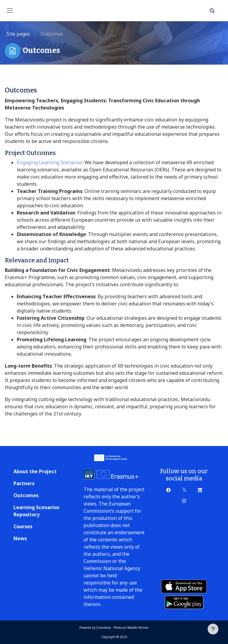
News (20, 538)
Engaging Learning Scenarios (50, 162)
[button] (212, 11)
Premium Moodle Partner (131, 628)
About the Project (35, 471)
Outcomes (26, 495)
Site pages (18, 34)
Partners (24, 483)
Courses (23, 526)
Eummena (104, 628)
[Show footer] (213, 629)
